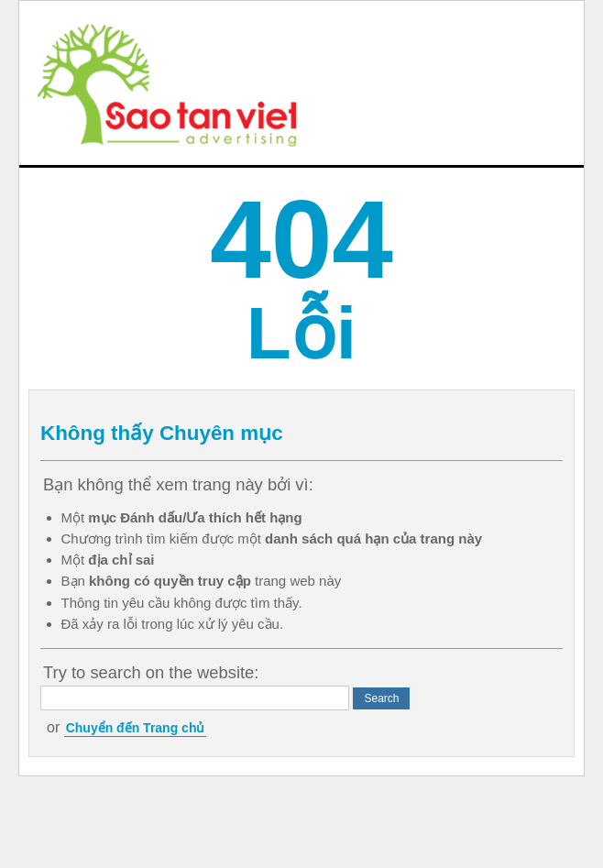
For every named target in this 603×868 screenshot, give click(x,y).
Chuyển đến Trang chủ (136, 728)
